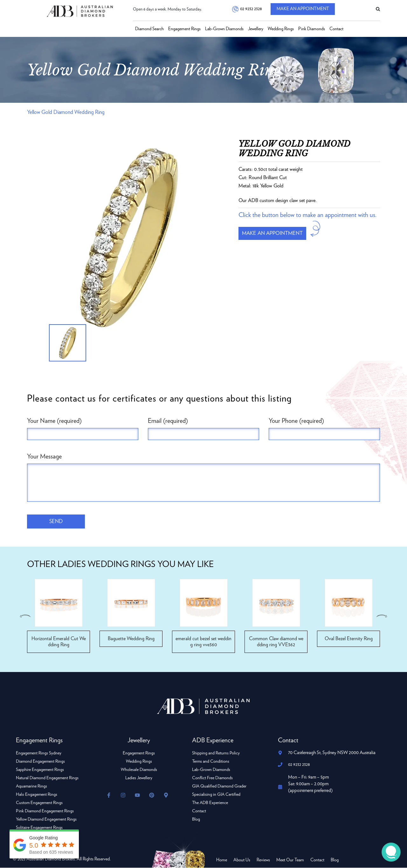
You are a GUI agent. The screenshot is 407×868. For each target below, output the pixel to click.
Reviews (263, 860)
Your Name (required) (54, 421)
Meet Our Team (290, 860)
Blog (196, 820)
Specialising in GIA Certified (217, 795)
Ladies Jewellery (139, 778)
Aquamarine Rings (32, 787)
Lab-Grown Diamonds (224, 29)
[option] (128, 237)
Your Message (44, 457)
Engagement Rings (184, 29)
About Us (242, 860)
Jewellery (256, 29)
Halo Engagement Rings (37, 795)
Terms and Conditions (211, 762)
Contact (336, 29)
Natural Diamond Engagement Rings (48, 778)
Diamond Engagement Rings (41, 762)
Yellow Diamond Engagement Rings (47, 820)
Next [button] (382, 616)
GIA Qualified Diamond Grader (220, 787)
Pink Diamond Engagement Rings (45, 811)
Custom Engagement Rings (40, 803)
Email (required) (168, 421)
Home (222, 860)
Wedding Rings (281, 29)
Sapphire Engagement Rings (40, 770)
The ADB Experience (210, 803)
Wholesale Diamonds (139, 770)
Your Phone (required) (296, 421)
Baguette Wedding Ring (131, 639)
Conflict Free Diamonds (213, 778)
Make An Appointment (305, 9)
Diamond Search (149, 29)
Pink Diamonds (312, 29)
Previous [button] (25, 616)
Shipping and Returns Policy (216, 753)
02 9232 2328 (251, 9)
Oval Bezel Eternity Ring (348, 639)
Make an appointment (275, 234)
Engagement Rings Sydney (39, 753)
